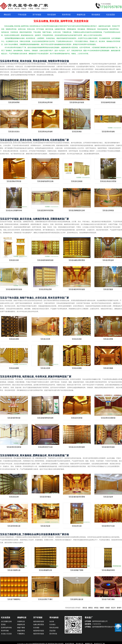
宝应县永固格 (77, 368)
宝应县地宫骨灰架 (14, 418)
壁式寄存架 (53, 634)
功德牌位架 (21, 621)
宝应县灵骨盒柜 (108, 260)
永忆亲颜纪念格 (6, 621)
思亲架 (3, 625)
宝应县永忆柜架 (77, 418)
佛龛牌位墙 (21, 625)
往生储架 (36, 628)
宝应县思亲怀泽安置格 (45, 210)
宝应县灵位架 (77, 526)
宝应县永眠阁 (14, 368)
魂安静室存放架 (39, 631)
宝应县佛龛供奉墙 (108, 570)
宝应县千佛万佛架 (108, 599)
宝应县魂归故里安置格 (77, 497)
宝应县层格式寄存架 (14, 181)
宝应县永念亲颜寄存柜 (14, 210)
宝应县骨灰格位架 (14, 526)
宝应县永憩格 (108, 339)
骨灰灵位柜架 (54, 628)
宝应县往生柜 (14, 260)
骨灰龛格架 (96, 15)
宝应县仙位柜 (14, 497)
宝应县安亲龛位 (45, 497)
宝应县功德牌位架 (14, 570)
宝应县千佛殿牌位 (14, 599)
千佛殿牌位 (21, 634)
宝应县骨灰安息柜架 (14, 447)
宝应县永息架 (77, 339)
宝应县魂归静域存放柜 (45, 418)
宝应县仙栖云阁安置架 (77, 260)
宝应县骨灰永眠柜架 (108, 418)
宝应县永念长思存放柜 (77, 447)
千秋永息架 (22, 15)
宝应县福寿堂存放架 (108, 102)
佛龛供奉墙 (21, 631)
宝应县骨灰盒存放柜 (45, 132)
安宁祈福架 (37, 15)
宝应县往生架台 (14, 132)
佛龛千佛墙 (21, 628)
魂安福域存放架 (39, 621)
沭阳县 (100, 608)
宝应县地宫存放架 (108, 447)
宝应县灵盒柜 (108, 497)
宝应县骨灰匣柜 (14, 102)
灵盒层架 (52, 631)
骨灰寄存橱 (5, 631)
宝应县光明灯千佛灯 (45, 599)
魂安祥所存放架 (39, 634)
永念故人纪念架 (6, 634)
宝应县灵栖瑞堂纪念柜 (77, 210)
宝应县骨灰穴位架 (108, 526)
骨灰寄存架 (66, 15)
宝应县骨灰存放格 (108, 132)
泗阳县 (95, 608)
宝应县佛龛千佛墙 (77, 570)
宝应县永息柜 (45, 368)
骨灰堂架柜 (52, 15)
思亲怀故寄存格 (6, 628)
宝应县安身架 (77, 132)
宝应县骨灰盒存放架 (77, 102)
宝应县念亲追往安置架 (108, 181)
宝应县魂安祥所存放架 (77, 289)
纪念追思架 (111, 15)
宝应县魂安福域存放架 (45, 260)
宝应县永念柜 (45, 339)
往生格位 (52, 625)
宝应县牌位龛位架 (77, 599)
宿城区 (112, 608)
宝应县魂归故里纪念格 (45, 181)
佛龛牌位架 (81, 15)
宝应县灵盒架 (45, 526)
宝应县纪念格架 (77, 181)
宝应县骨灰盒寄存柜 (45, 102)
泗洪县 (89, 608)
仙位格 (52, 621)
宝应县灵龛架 (108, 289)
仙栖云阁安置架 (39, 625)
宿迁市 (117, 608)
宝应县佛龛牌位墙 (45, 570)
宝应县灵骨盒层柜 (45, 289)
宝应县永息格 (14, 339)
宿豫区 (106, 608)
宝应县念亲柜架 (108, 210)
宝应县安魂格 (108, 368)
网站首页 (7, 15)
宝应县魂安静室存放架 (14, 289)
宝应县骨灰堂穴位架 (45, 447)
